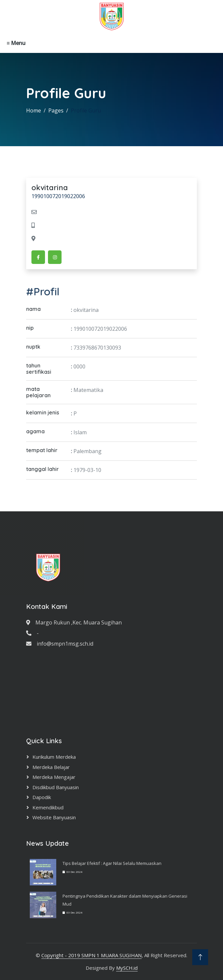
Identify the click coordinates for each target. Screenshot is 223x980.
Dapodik (42, 797)
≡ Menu (16, 43)
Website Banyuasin (54, 817)
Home (34, 110)
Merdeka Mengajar (54, 777)
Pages (56, 110)
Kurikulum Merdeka (54, 757)
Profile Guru (86, 110)
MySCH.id (127, 968)
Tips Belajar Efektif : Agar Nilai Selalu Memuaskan (112, 863)
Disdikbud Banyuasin (56, 787)
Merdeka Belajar (51, 767)
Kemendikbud (48, 807)
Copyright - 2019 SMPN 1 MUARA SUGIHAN (91, 955)
